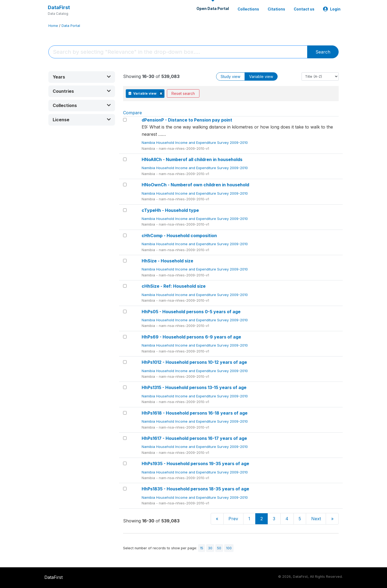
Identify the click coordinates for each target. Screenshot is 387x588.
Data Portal (71, 26)
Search (323, 52)
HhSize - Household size (167, 261)
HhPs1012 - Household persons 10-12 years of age (194, 362)
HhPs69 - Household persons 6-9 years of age (191, 337)
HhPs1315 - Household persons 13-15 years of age (194, 387)
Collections (248, 9)
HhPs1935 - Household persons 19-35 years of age (195, 464)
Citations (276, 9)
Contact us (304, 9)
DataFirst (59, 7)
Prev (233, 519)
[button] (82, 77)
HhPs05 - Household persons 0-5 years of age (191, 312)
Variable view (261, 76)
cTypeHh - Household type (170, 210)
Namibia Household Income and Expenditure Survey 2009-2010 (195, 142)
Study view (230, 76)
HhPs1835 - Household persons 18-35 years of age (195, 489)
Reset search (183, 93)
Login (332, 9)
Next (316, 519)
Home (53, 26)
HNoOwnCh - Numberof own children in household (195, 185)
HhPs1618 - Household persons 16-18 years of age (195, 413)
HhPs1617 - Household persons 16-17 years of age (194, 438)
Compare (132, 113)
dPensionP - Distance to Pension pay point (187, 120)
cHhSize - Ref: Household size (174, 286)
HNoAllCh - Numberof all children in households (192, 159)
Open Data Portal (213, 9)
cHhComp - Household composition (179, 236)
